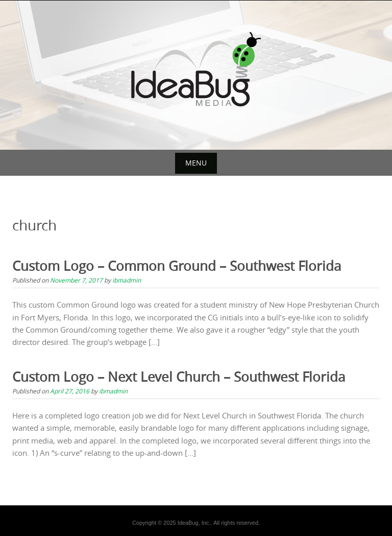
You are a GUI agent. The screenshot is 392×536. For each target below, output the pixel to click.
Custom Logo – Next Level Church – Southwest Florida (179, 377)
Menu (196, 163)
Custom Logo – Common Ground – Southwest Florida (177, 266)
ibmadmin (127, 280)
